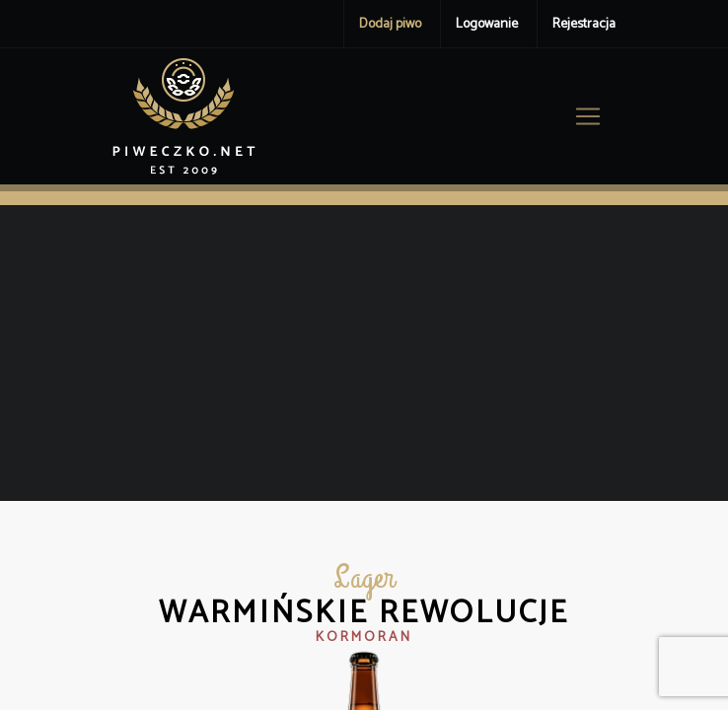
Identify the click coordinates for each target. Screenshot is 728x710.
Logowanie (487, 24)
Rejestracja (584, 24)
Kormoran (364, 638)
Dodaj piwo (390, 24)
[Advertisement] (364, 353)
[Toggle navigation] (588, 116)
